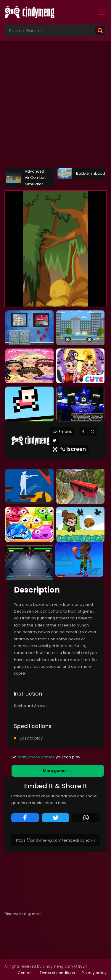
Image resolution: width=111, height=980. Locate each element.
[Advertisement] (55, 107)
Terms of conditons (57, 973)
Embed (63, 432)
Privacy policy (94, 973)
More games (58, 771)
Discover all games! (24, 914)
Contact (25, 973)
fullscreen (69, 449)
